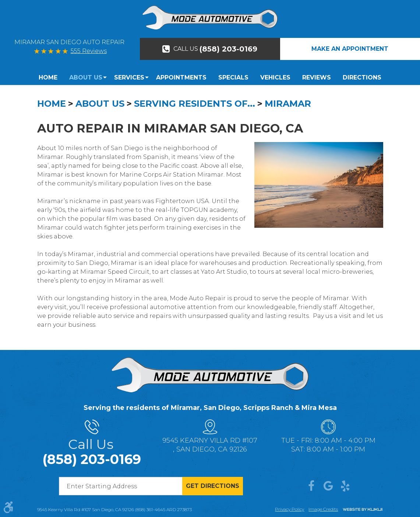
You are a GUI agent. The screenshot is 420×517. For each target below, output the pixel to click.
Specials (233, 77)
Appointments (181, 77)
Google (328, 486)
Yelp (345, 486)
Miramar (288, 104)
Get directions (213, 486)
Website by (363, 510)
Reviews (317, 77)
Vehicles (275, 77)
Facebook (311, 486)
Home (48, 77)
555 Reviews (89, 51)
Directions (362, 77)
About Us (86, 77)
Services (129, 77)
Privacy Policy (290, 509)
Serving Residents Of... (195, 104)
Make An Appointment (350, 49)
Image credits (323, 509)
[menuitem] (51, 78)
